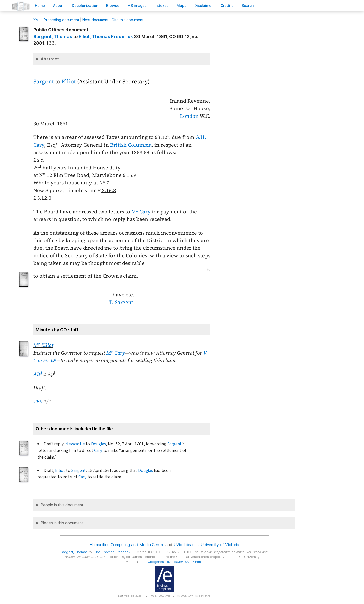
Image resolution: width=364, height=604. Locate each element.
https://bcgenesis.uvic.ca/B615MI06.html (171, 562)
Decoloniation (85, 5)
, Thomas (53, 37)
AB (38, 374)
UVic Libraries (186, 545)
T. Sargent (121, 302)
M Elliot (43, 345)
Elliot (69, 82)
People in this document (62, 505)
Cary (98, 450)
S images (137, 5)
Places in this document (62, 523)
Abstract (50, 59)
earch (248, 5)
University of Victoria (220, 545)
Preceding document (61, 20)
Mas (181, 5)
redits (227, 5)
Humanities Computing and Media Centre (127, 545)
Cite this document (128, 20)
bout (58, 5)
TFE (38, 401)
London (189, 116)
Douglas (98, 444)
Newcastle (75, 444)
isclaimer (203, 5)
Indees (162, 5)
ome (40, 5)
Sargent (44, 82)
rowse (113, 5)
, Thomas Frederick (106, 37)
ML (37, 20)
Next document (95, 20)
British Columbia (131, 145)
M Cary (141, 212)
